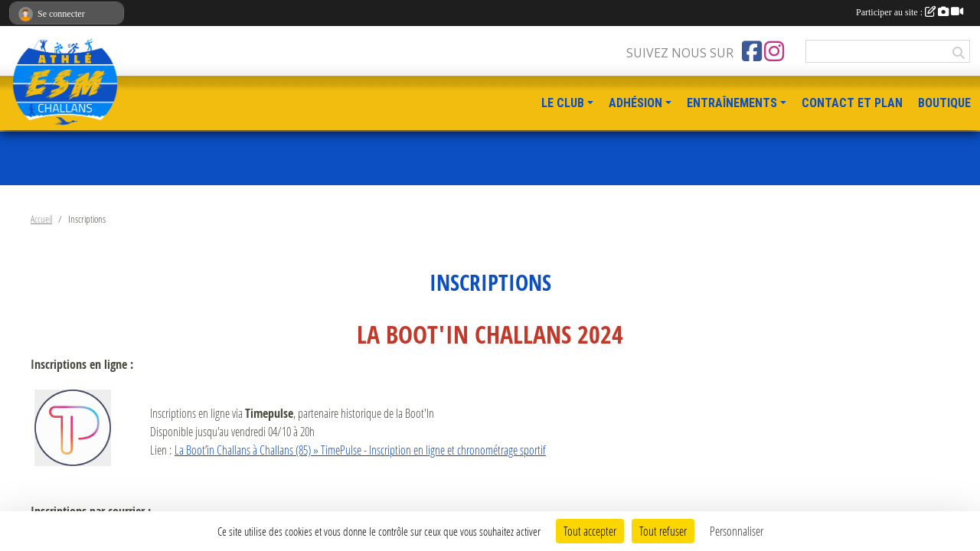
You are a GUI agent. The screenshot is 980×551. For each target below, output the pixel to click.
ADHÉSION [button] (635, 103)
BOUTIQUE (944, 103)
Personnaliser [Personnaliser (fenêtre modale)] (737, 531)
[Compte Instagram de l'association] (774, 51)
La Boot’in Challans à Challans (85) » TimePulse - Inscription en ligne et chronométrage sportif (360, 450)
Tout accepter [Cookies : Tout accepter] (590, 531)
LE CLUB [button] (563, 103)
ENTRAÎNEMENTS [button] (732, 103)
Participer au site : (910, 12)
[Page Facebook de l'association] (752, 51)
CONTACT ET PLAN (852, 103)
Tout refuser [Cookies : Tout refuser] (663, 531)
